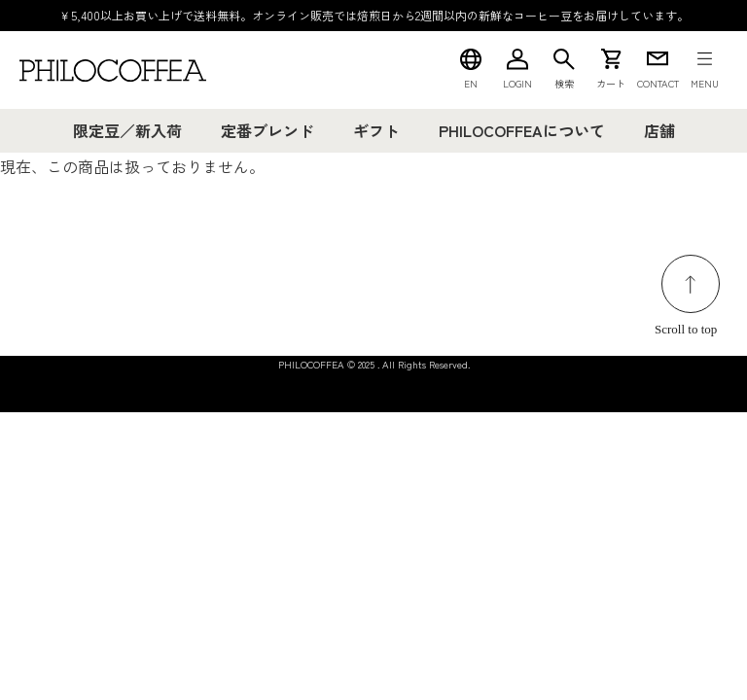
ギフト (376, 130)
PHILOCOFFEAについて (522, 130)
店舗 (659, 130)
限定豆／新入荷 (127, 130)
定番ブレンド (267, 130)
